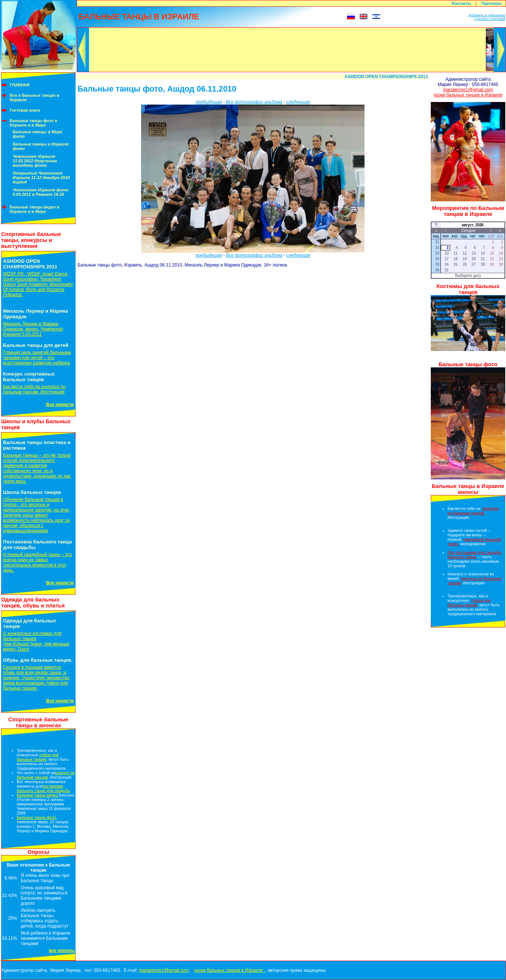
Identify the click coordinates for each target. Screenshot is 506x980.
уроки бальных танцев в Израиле (468, 95)
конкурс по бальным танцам (46, 775)
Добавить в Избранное (487, 15)
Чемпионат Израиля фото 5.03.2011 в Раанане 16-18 (41, 192)
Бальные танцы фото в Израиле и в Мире (34, 123)
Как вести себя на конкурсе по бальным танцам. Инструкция (34, 389)
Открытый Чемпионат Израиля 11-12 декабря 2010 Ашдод (41, 178)
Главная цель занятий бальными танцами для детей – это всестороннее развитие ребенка (37, 358)
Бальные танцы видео (38, 795)
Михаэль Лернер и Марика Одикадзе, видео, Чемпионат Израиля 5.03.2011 (33, 329)
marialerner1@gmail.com (468, 90)
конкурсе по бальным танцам (473, 511)
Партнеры (491, 3)
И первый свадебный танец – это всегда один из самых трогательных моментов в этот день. (37, 562)
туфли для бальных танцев (38, 757)
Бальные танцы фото (36, 817)
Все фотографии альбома (254, 102)
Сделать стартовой (490, 19)
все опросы (62, 951)
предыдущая (209, 102)
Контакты (461, 3)
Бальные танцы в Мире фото (37, 134)
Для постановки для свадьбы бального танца (474, 555)
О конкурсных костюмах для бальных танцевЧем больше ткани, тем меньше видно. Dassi (36, 641)
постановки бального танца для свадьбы (43, 788)
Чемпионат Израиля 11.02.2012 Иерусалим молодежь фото (35, 161)
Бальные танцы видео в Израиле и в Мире (35, 209)
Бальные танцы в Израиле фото (41, 146)
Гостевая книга (25, 110)
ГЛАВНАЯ (20, 85)
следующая (298, 102)
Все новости (60, 405)
